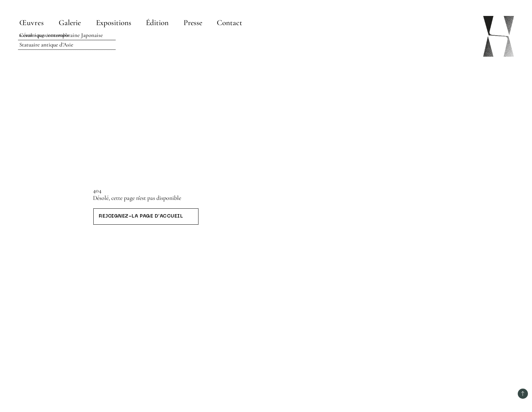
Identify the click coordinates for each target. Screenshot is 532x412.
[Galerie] (70, 23)
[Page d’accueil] (499, 36)
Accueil (26, 35)
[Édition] (158, 23)
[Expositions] (114, 23)
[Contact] (230, 23)
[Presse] (193, 23)
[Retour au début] (523, 394)
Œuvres (32, 23)
